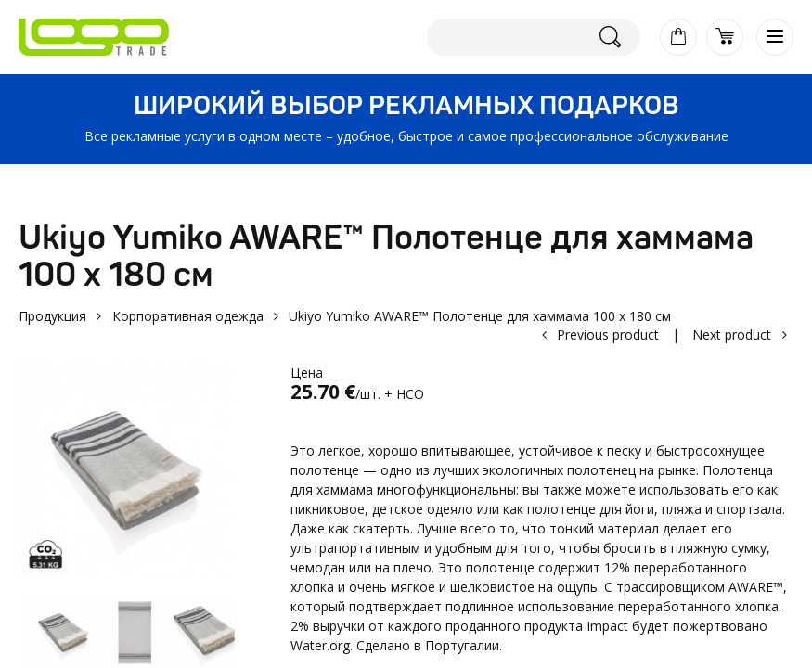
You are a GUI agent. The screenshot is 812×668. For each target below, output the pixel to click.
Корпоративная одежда (188, 316)
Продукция (52, 316)
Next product (732, 334)
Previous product (608, 334)
